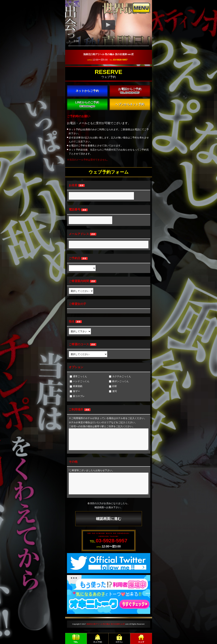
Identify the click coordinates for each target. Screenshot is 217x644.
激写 (113, 391)
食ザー (75, 391)
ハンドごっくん (80, 381)
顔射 (113, 386)
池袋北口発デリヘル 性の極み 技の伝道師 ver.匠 (106, 624)
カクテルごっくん (120, 376)
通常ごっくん (78, 376)
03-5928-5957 (120, 60)
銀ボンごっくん (119, 381)
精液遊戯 (76, 386)
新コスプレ (77, 396)
